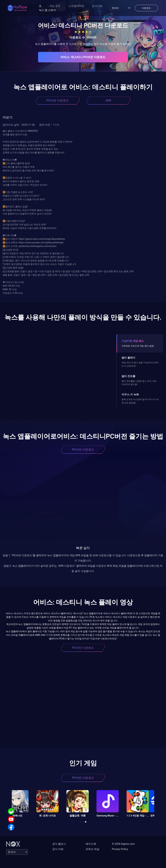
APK (108, 100)
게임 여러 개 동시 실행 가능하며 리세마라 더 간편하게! (140, 364)
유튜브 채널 (92, 849)
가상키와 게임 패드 (133, 341)
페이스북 (91, 844)
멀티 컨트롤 (128, 376)
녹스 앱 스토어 (47, 10)
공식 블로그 (59, 844)
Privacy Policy (120, 849)
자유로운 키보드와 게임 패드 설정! (138, 346)
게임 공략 (55, 6)
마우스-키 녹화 (130, 394)
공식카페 (97, 6)
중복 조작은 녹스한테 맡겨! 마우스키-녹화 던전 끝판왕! (140, 401)
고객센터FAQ (76, 6)
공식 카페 (58, 849)
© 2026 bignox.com (123, 844)
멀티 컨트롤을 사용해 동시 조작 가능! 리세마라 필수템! (139, 383)
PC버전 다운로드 (58, 100)
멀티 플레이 (128, 358)
